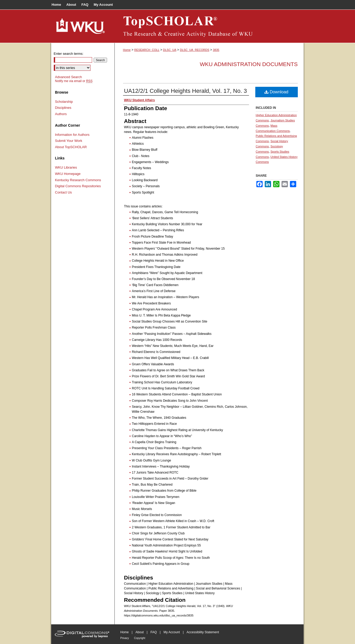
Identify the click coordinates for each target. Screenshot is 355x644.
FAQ (153, 632)
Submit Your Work (69, 141)
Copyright (140, 638)
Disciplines (63, 108)
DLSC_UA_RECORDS (195, 50)
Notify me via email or (74, 81)
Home (127, 50)
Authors (61, 114)
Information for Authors (72, 135)
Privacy (125, 638)
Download (276, 92)
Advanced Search (69, 77)
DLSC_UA (170, 50)
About (139, 632)
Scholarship (64, 102)
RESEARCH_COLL (147, 50)
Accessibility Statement (203, 632)
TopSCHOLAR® (209, 26)
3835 (216, 50)
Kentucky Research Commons (78, 180)
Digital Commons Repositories (78, 186)
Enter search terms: (69, 54)
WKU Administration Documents (249, 64)
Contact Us (63, 192)
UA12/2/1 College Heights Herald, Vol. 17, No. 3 (186, 91)
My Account (172, 632)
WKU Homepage (68, 174)
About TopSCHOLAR (71, 147)
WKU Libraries (66, 167)
